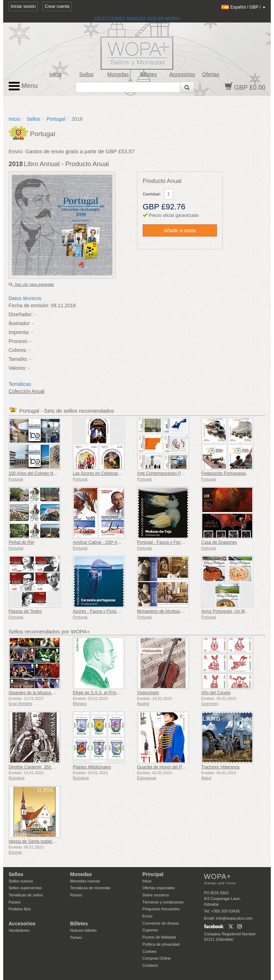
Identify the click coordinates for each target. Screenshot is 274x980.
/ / (243, 7)
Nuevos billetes (84, 930)
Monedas (118, 74)
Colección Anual (26, 391)
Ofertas (210, 74)
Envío (147, 916)
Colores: (18, 350)
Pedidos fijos (20, 909)
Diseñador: (21, 314)
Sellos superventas (25, 888)
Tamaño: (18, 359)
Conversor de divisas (161, 923)
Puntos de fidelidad (159, 937)
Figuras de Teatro (25, 611)
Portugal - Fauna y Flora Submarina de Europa (181, 542)
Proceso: (18, 341)
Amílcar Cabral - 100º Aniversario (104, 542)
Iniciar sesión (23, 6)
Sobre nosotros (156, 895)
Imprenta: (19, 332)
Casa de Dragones (219, 542)
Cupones (150, 930)
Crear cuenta (57, 6)
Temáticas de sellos (26, 895)
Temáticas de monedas (90, 888)
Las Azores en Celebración (98, 473)
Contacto (150, 965)
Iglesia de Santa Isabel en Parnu (39, 841)
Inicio (55, 74)
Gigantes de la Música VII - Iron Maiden (46, 693)
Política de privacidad (161, 944)
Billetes (149, 74)
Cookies (149, 951)
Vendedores (19, 930)
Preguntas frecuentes (161, 909)
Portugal (56, 119)
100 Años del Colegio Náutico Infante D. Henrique (56, 473)
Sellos (86, 74)
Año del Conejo (216, 693)
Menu (23, 86)
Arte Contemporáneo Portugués (167, 473)
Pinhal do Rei (21, 542)
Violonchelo (148, 693)
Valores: (17, 368)
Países (15, 902)
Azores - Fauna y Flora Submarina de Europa (116, 611)
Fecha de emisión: (29, 305)
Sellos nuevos (21, 881)
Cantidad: (152, 194)
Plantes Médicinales (92, 767)
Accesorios (182, 74)
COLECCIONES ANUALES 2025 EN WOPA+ (137, 19)
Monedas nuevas (85, 881)
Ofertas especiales (159, 888)
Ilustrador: (20, 323)
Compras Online (156, 958)
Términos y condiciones (163, 902)
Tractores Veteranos (220, 767)
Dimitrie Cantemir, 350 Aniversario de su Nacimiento (58, 767)
